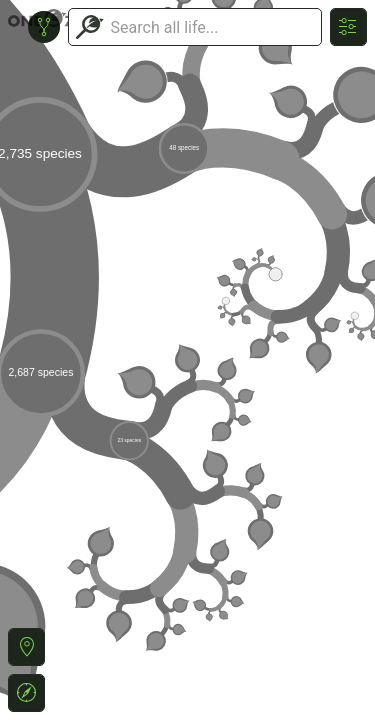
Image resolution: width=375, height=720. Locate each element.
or (187, 360)
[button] (26, 647)
